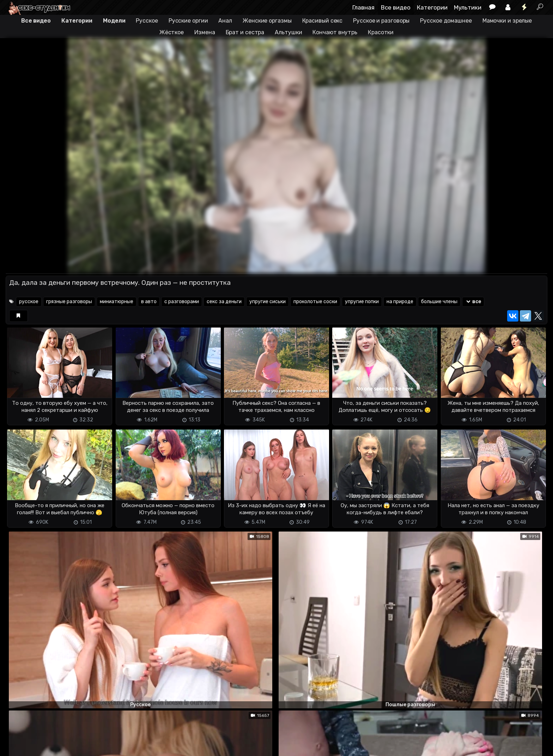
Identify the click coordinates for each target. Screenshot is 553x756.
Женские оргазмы (267, 21)
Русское (147, 21)
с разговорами (182, 302)
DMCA (17, 746)
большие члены (439, 302)
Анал (225, 21)
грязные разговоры (69, 302)
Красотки (381, 32)
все (473, 302)
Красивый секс (323, 21)
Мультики (468, 7)
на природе (400, 302)
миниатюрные (117, 302)
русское (29, 302)
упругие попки (362, 302)
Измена (205, 32)
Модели (114, 21)
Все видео (396, 7)
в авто (149, 302)
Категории (432, 7)
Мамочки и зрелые (507, 21)
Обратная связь (79, 746)
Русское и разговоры (381, 21)
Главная (363, 7)
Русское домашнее (446, 21)
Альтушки (288, 32)
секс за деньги (224, 302)
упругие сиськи (268, 302)
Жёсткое (172, 32)
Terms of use (42, 746)
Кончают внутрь (335, 32)
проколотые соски (315, 302)
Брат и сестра (245, 32)
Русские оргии (188, 21)
